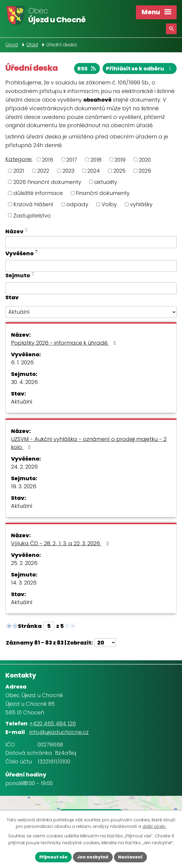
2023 (68, 171)
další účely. (154, 827)
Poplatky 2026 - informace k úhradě (65, 343)
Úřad (32, 45)
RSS (87, 68)
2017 (72, 159)
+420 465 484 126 (53, 723)
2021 (19, 171)
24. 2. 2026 (24, 467)
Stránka (30, 626)
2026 (145, 171)
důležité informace (38, 193)
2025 (119, 171)
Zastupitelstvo (32, 215)
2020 (145, 159)
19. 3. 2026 (24, 486)
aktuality (106, 182)
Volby (109, 204)
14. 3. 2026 (24, 583)
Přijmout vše (53, 857)
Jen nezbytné (93, 857)
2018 (96, 159)
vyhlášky (141, 204)
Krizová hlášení (33, 204)
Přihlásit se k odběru (140, 68)
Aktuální (22, 402)
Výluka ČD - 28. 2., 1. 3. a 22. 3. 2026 (61, 543)
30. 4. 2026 (24, 382)
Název (14, 231)
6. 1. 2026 (22, 362)
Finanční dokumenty (103, 193)
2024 (94, 171)
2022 (43, 171)
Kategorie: (19, 159)
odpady (77, 204)
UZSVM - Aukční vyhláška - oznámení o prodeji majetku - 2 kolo (89, 443)
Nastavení (130, 857)
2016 (48, 159)
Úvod (12, 45)
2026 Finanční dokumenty (47, 182)
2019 (120, 159)
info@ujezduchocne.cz (59, 732)
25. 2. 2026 (24, 563)
